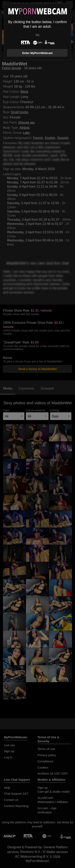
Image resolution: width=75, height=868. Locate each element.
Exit (37, 35)
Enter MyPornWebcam (37, 53)
